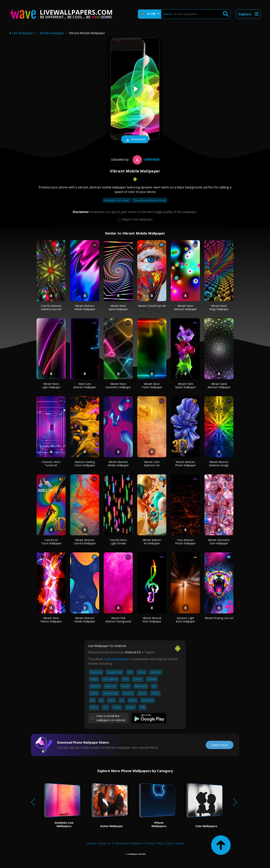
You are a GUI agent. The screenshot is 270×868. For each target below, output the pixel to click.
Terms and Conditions (128, 843)
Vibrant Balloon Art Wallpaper (152, 542)
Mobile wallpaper (52, 33)
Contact (91, 843)
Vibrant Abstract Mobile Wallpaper (85, 307)
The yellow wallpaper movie (150, 200)
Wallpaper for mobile (117, 200)
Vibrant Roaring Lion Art (219, 618)
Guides (180, 843)
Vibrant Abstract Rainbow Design (219, 464)
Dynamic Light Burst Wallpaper (185, 620)
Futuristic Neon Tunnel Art (51, 464)
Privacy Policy (154, 843)
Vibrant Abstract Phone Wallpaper (185, 464)
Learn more (220, 745)
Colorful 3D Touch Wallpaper (51, 542)
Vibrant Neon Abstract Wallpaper (185, 307)
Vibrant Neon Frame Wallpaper (152, 385)
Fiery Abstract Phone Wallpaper (185, 542)
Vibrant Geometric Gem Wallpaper (219, 542)
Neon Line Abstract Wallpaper (85, 385)
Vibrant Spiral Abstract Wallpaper (219, 385)
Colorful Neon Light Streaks (118, 542)
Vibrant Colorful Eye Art (152, 306)
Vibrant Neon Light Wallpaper (51, 385)
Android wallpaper (117, 659)
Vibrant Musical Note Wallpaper (152, 620)
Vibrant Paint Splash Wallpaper (185, 385)
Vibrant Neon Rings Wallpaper (219, 307)
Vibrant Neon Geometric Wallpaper (118, 385)
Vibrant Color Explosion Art (152, 464)
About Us (105, 843)
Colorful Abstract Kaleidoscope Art (51, 307)
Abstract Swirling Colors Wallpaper (85, 464)
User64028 (145, 159)
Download (135, 140)
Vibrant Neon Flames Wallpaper (51, 620)
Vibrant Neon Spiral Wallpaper (118, 307)
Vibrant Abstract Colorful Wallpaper (85, 542)
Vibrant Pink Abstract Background (118, 620)
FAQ (169, 843)
